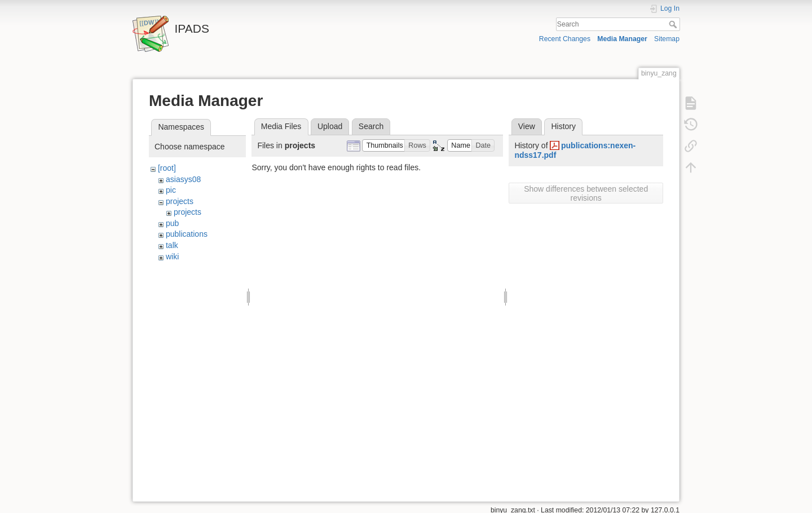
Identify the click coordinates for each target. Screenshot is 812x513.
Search (674, 24)
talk (172, 245)
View (527, 126)
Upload (330, 126)
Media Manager (622, 39)
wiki (172, 256)
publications (187, 234)
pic (171, 190)
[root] (167, 168)
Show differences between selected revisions (586, 193)
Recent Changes (565, 39)
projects (180, 201)
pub (172, 223)
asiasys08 (183, 179)
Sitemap (667, 39)
